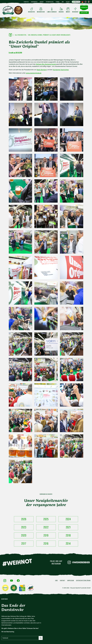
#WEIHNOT (17, 562)
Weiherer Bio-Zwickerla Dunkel (46, 64)
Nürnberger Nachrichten (61, 70)
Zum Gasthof (84, 13)
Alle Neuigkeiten (21, 35)
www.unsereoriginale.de (34, 73)
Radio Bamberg (42, 70)
